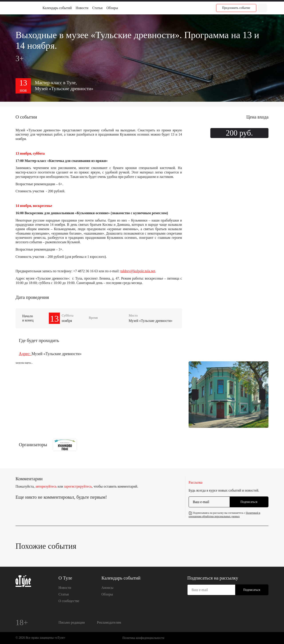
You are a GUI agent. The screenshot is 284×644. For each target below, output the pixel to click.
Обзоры (112, 8)
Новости (82, 8)
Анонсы (107, 588)
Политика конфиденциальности (143, 638)
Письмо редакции (72, 622)
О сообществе (69, 601)
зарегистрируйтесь (78, 486)
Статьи (97, 8)
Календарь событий (57, 8)
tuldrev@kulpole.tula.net (138, 271)
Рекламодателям (109, 622)
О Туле (65, 578)
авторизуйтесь (46, 486)
